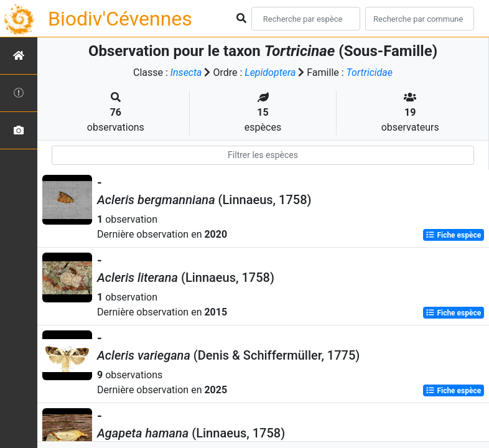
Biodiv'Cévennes (120, 19)
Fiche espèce (453, 235)
